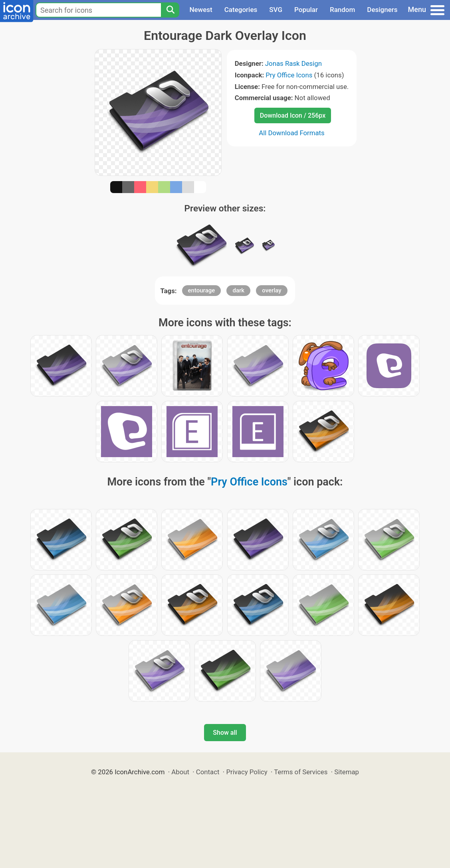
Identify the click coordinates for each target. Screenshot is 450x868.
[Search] (170, 10)
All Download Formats (292, 133)
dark (238, 290)
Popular (306, 10)
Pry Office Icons (289, 75)
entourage (202, 290)
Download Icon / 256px (293, 115)
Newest (201, 10)
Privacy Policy (247, 772)
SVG (276, 10)
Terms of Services (301, 772)
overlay (272, 290)
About (180, 772)
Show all (225, 733)
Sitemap (347, 772)
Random (342, 10)
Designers (382, 10)
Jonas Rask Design (293, 63)
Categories (241, 10)
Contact (208, 772)
